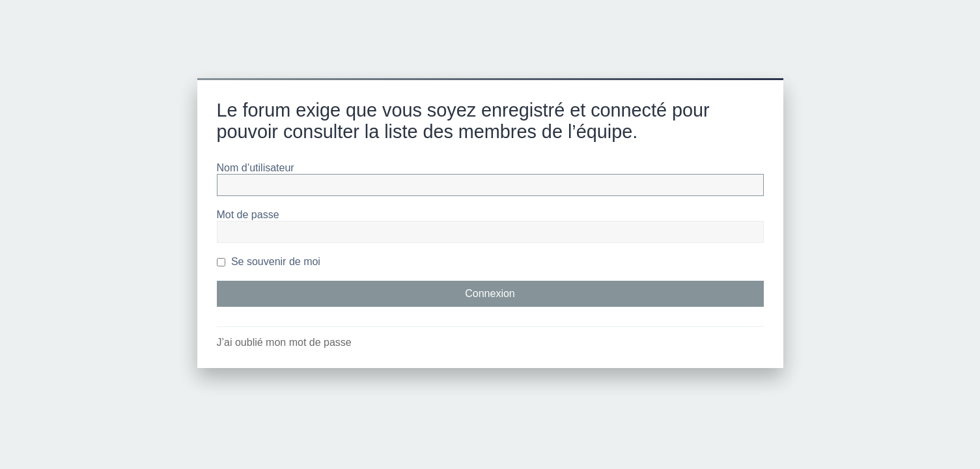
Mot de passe (248, 215)
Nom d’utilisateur (256, 168)
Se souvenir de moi (269, 262)
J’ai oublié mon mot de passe (284, 342)
